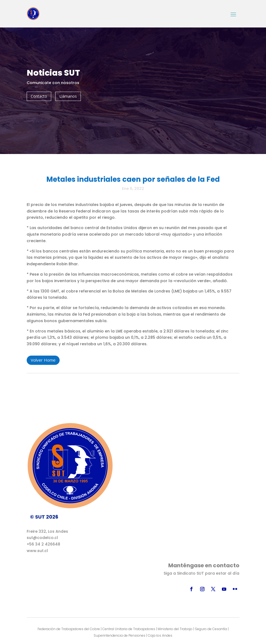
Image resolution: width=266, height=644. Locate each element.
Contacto (39, 96)
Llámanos (68, 96)
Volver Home (43, 360)
